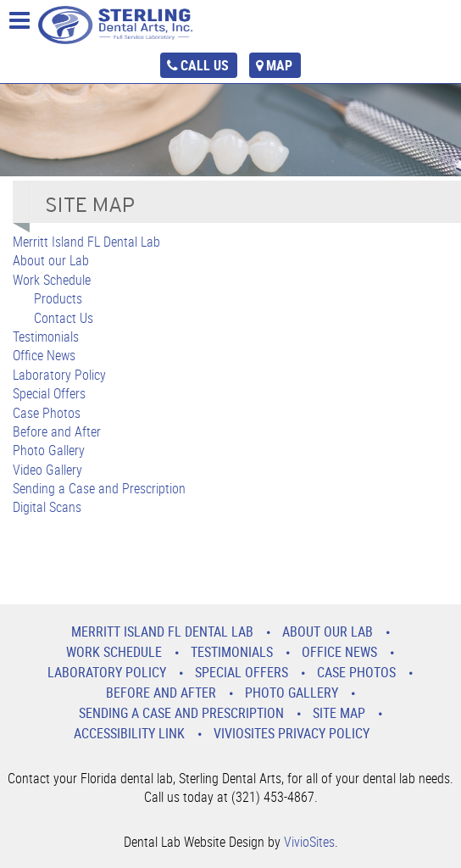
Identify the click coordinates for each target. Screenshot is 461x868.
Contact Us (64, 318)
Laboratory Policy (59, 375)
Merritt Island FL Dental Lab (86, 242)
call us (205, 65)
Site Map (339, 713)
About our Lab (51, 260)
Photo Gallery (49, 450)
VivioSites (309, 842)
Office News (44, 355)
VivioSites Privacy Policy (292, 733)
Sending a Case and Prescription (99, 488)
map (279, 65)
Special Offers (49, 393)
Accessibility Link (129, 733)
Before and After (57, 431)
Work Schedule (52, 280)
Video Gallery (47, 470)
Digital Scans (47, 507)
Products (58, 298)
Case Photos (47, 413)
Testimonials (46, 337)
